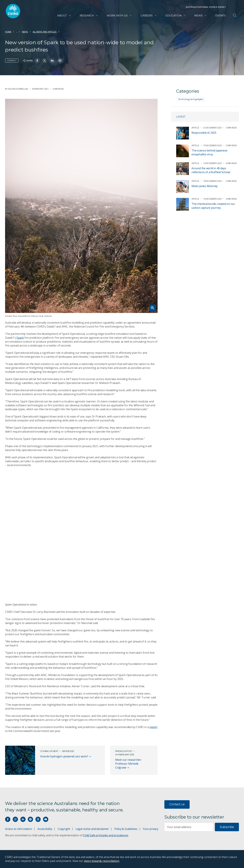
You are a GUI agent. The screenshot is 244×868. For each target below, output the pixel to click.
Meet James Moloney (205, 186)
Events (220, 16)
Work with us (119, 16)
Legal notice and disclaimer (92, 829)
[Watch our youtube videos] (46, 819)
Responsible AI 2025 (204, 133)
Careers (149, 16)
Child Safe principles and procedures (106, 835)
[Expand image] (81, 206)
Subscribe (227, 827)
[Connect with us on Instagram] (15, 819)
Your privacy (150, 829)
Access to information (19, 829)
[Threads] (38, 819)
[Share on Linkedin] (52, 61)
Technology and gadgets (191, 99)
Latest (181, 117)
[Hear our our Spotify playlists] (30, 819)
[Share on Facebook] (37, 61)
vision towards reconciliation (102, 861)
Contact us (177, 804)
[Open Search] (235, 16)
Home (8, 32)
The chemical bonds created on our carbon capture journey (213, 206)
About (64, 16)
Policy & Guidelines (126, 829)
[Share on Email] (60, 61)
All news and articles (45, 32)
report (153, 727)
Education (176, 16)
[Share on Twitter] (45, 61)
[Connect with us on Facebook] (8, 819)
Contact (12, 60)
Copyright (64, 829)
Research (89, 16)
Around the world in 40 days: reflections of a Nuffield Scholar (211, 170)
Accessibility (45, 829)
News (201, 16)
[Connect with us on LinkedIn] (23, 819)
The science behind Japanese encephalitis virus (209, 152)
